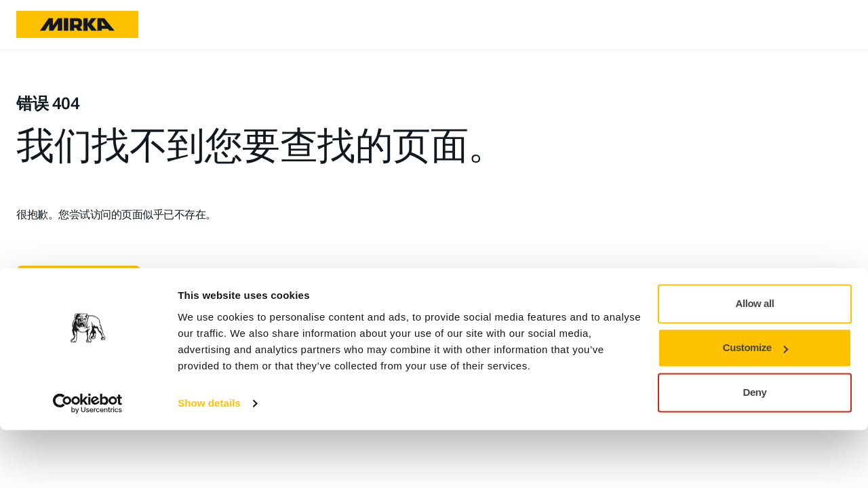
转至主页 (73, 282)
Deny (755, 450)
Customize (755, 406)
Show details (209, 461)
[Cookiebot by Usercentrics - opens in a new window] (88, 462)
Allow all (755, 362)
